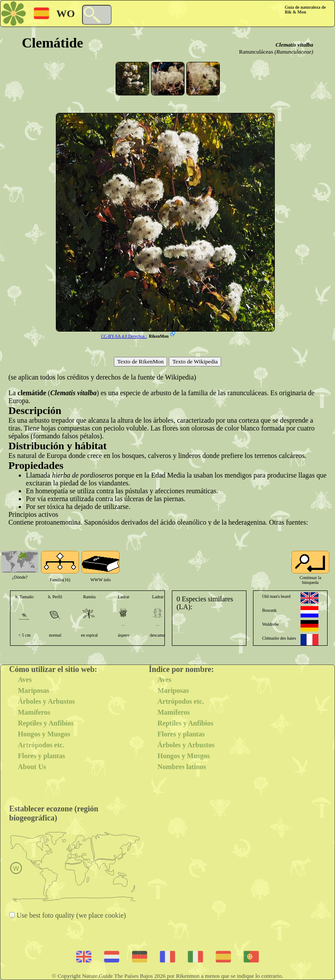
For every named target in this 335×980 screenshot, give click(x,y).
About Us (32, 767)
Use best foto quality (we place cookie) (70, 915)
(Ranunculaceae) (294, 52)
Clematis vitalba (294, 45)
